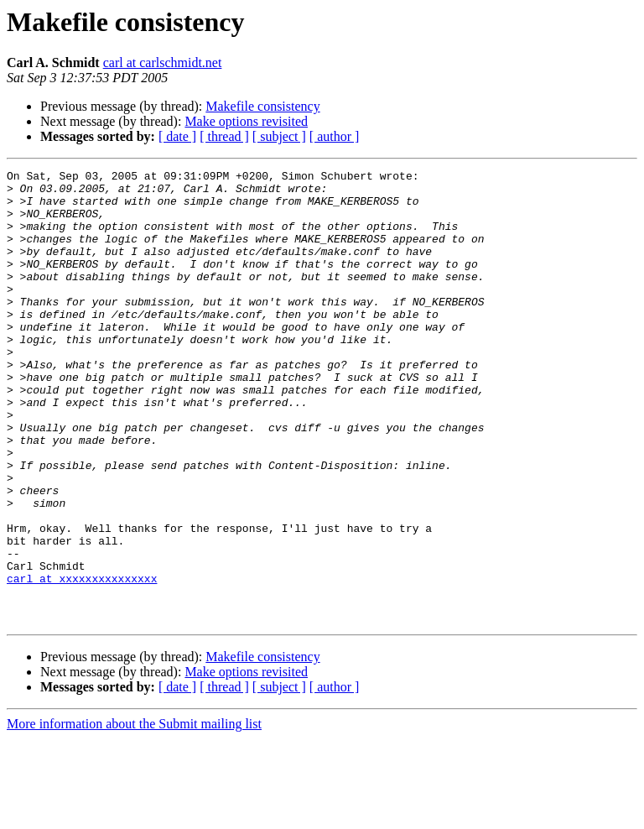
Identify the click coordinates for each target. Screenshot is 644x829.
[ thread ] (224, 136)
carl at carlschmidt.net (163, 63)
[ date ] (177, 136)
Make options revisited (246, 121)
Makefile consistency (262, 106)
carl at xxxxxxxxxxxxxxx (82, 661)
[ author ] (335, 136)
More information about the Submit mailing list (134, 814)
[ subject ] (279, 136)
